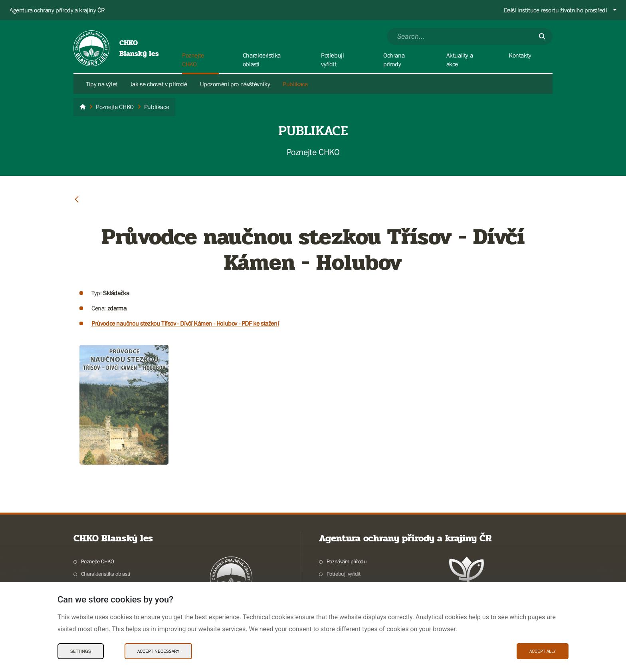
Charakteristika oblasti (106, 574)
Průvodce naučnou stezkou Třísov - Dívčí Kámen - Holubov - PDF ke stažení (185, 323)
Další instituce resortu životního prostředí (556, 10)
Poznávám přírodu (347, 561)
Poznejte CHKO (98, 561)
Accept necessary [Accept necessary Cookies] (158, 651)
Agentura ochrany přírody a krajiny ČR (57, 10)
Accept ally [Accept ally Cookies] (543, 651)
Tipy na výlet (102, 84)
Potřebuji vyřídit (344, 574)
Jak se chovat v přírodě (159, 84)
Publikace (295, 84)
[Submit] (542, 36)
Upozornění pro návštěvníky (235, 84)
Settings (81, 651)
